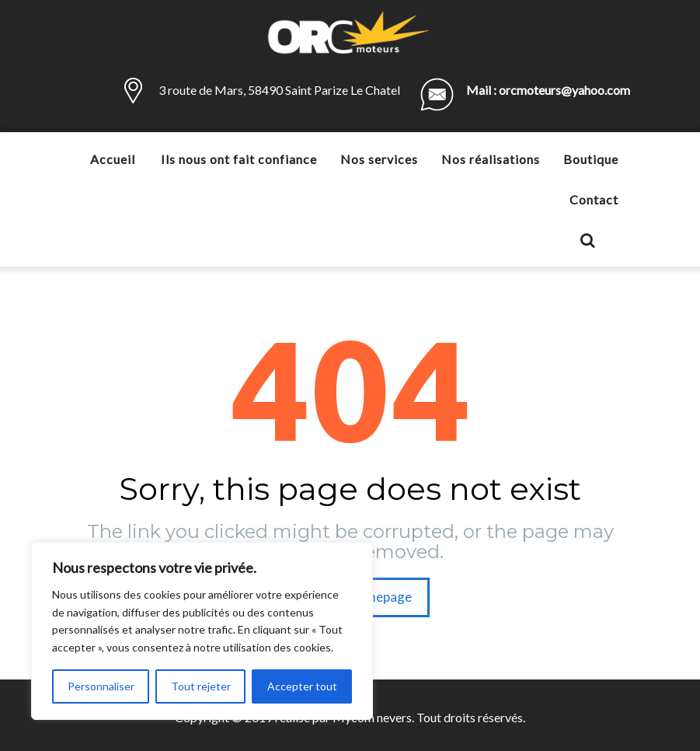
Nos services (379, 159)
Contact (594, 199)
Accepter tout (302, 686)
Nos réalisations (491, 159)
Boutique (591, 159)
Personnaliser (101, 686)
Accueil (113, 159)
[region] (202, 631)
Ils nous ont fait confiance (239, 159)
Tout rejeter (201, 686)
